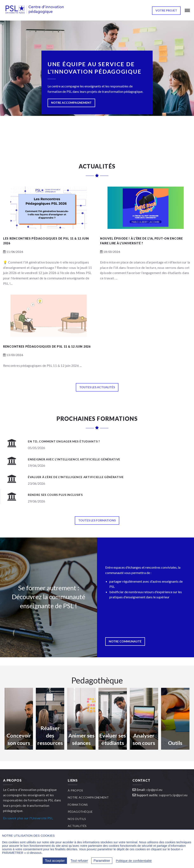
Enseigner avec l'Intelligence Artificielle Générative (74, 459)
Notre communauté (125, 641)
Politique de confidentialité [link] (134, 861)
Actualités (77, 826)
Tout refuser (79, 861)
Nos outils (77, 819)
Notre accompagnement (88, 797)
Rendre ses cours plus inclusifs (55, 495)
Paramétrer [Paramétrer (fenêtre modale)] (102, 861)
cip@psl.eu (154, 790)
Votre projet (166, 10)
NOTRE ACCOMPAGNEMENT (71, 103)
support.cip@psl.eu (173, 795)
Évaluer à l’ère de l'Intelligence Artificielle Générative (76, 477)
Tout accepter (55, 861)
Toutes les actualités (97, 387)
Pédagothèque (80, 812)
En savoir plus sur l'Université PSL (28, 818)
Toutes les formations (97, 520)
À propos (75, 790)
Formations (78, 805)
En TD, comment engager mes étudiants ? (64, 441)
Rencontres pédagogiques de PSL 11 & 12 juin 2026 (47, 346)
